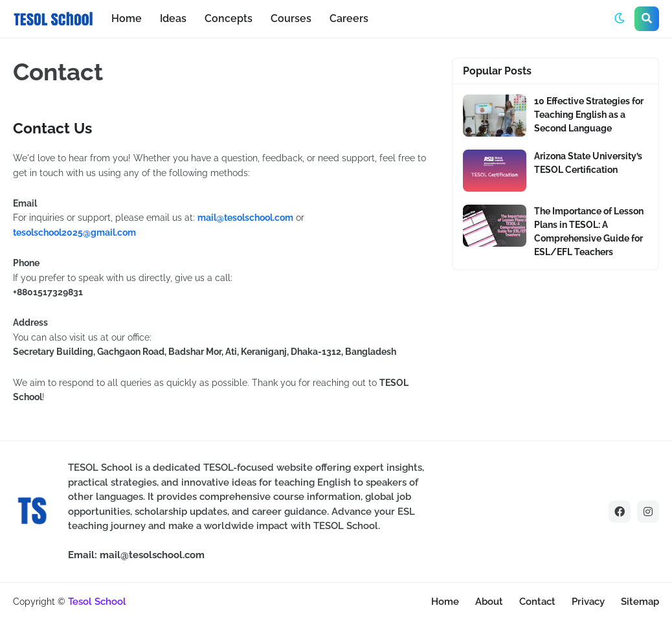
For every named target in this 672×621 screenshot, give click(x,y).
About (489, 602)
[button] (620, 19)
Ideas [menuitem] (173, 18)
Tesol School (97, 602)
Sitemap (640, 602)
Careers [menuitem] (349, 18)
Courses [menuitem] (291, 18)
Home (445, 602)
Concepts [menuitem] (229, 18)
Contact (537, 602)
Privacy (588, 602)
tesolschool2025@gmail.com (74, 232)
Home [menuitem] (127, 18)
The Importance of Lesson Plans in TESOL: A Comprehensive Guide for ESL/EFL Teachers (589, 231)
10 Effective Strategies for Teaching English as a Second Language (589, 115)
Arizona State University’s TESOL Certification (588, 163)
